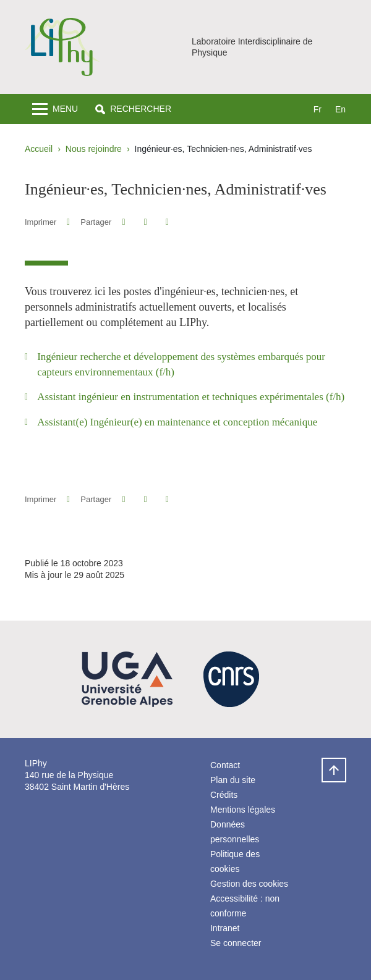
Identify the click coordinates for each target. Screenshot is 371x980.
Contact (225, 765)
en (340, 109)
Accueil (39, 149)
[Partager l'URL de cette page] (167, 222)
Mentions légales (243, 810)
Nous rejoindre (94, 149)
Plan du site (233, 780)
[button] (133, 109)
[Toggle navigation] (55, 109)
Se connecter (236, 943)
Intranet (225, 928)
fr (318, 109)
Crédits (224, 795)
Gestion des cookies (249, 884)
